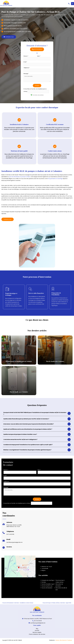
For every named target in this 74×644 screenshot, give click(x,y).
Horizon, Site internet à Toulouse (64, 641)
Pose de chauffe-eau (47, 587)
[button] (69, 4)
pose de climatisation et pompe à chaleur (20, 178)
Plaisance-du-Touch (47, 568)
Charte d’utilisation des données (37, 635)
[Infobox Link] (12, 526)
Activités (37, 631)
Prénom (26, 57)
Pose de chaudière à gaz (48, 585)
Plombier (44, 583)
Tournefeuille (45, 570)
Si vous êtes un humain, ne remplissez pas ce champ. (17, 504)
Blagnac (44, 571)
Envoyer (37, 87)
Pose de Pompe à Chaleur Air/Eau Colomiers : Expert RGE (58, 604)
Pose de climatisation (47, 589)
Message (26, 75)
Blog (37, 630)
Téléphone (27, 69)
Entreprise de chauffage (48, 581)
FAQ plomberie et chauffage (55, 180)
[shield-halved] (32, 96)
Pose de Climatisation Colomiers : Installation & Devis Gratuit (17, 604)
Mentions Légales (37, 633)
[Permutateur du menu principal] (73, 4)
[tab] (37, 414)
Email (25, 63)
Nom (39, 57)
